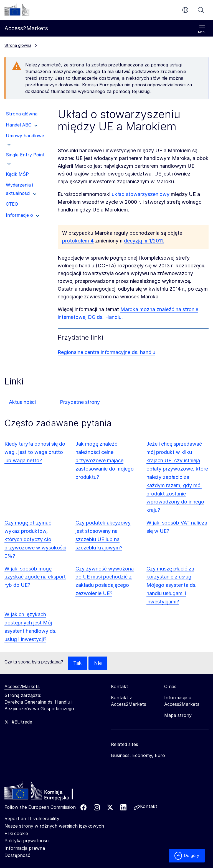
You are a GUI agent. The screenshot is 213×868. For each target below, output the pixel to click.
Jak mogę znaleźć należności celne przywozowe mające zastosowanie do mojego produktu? (105, 460)
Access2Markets (22, 686)
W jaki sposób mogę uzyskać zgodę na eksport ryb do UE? (35, 577)
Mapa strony (178, 715)
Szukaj (201, 10)
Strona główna (18, 45)
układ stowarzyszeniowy (141, 194)
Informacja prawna (25, 848)
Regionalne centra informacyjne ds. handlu (106, 352)
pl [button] (185, 10)
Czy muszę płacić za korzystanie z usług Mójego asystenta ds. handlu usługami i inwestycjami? (172, 585)
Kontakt (149, 806)
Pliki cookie (16, 833)
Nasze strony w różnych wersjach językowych (54, 826)
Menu (202, 29)
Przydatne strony (80, 402)
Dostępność (17, 855)
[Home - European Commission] (45, 792)
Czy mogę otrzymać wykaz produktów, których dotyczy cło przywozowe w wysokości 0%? (35, 539)
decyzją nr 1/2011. (144, 241)
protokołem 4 (78, 241)
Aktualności (22, 402)
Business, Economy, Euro (138, 755)
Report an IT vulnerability (32, 818)
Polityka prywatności (27, 841)
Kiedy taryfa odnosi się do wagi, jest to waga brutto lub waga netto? (35, 452)
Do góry (187, 856)
